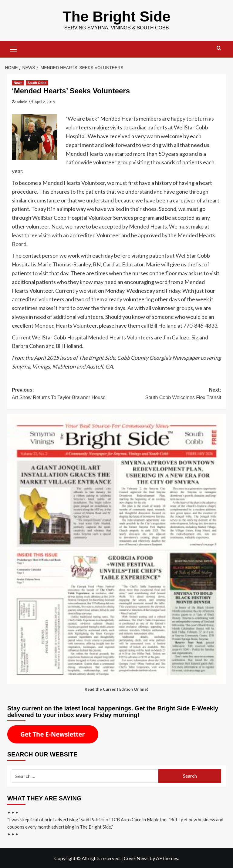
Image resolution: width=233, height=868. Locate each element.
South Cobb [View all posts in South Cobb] (37, 82)
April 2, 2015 (45, 101)
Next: (169, 394)
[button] (13, 48)
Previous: (64, 394)
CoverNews (136, 858)
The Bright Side (117, 16)
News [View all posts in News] (18, 82)
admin (22, 101)
